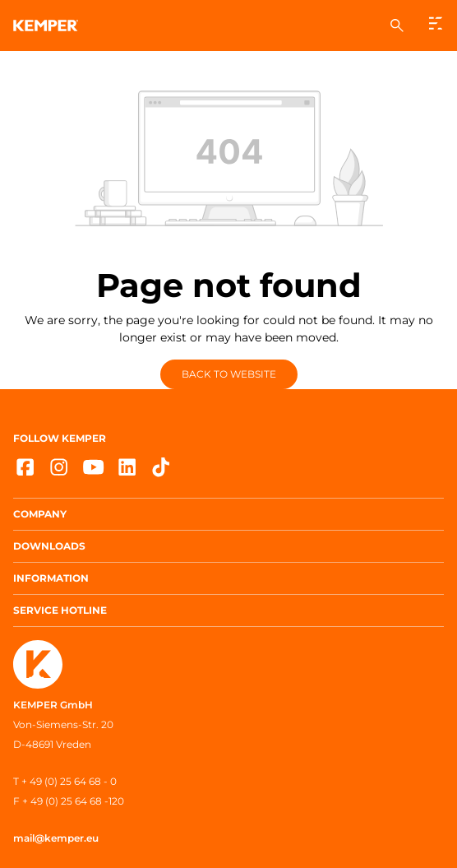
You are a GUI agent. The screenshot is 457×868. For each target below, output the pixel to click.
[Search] (397, 26)
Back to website (229, 374)
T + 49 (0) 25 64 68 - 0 (65, 781)
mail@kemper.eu (56, 838)
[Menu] (436, 23)
